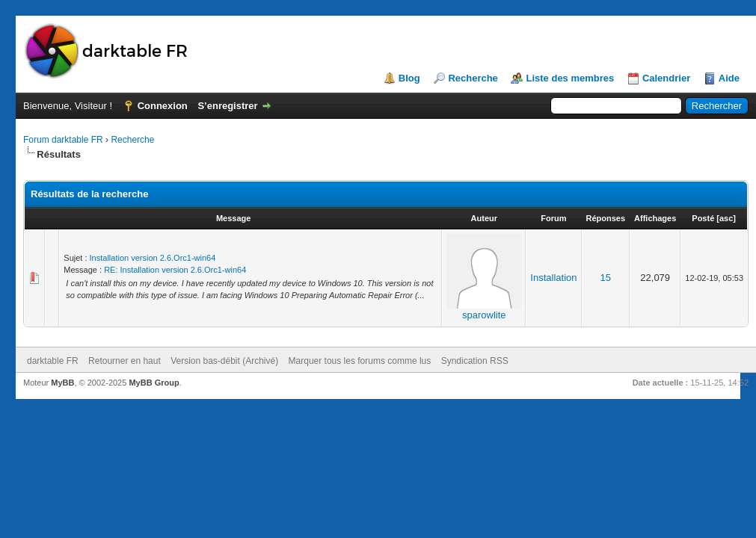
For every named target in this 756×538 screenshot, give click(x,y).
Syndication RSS (475, 361)
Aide (729, 78)
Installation (553, 278)
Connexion (163, 106)
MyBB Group (154, 383)
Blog (409, 78)
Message (233, 218)
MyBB (62, 383)
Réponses (606, 218)
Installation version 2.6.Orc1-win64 (153, 258)
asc (726, 218)
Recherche (473, 78)
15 (606, 278)
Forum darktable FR (63, 140)
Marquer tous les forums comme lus (360, 361)
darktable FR (53, 361)
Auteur (484, 218)
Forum (553, 218)
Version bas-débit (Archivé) (224, 361)
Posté (703, 218)
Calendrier (666, 78)
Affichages (655, 218)
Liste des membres (570, 78)
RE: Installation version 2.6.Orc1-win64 (175, 270)
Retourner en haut (125, 361)
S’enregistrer (227, 106)
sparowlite (484, 315)
